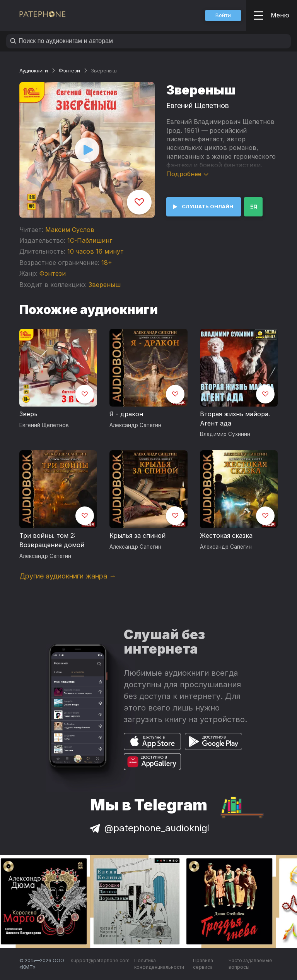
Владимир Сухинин (225, 434)
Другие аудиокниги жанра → (68, 576)
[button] (223, 15)
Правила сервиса (203, 964)
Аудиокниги (34, 70)
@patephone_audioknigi (148, 828)
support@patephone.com (100, 960)
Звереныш (105, 285)
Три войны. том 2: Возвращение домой (52, 540)
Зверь (28, 414)
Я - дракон (126, 414)
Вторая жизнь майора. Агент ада (235, 419)
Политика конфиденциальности (159, 964)
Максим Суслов (70, 230)
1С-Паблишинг (90, 240)
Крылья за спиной (137, 535)
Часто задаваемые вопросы (250, 964)
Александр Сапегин (135, 425)
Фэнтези (69, 70)
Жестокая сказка (226, 535)
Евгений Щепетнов (198, 106)
